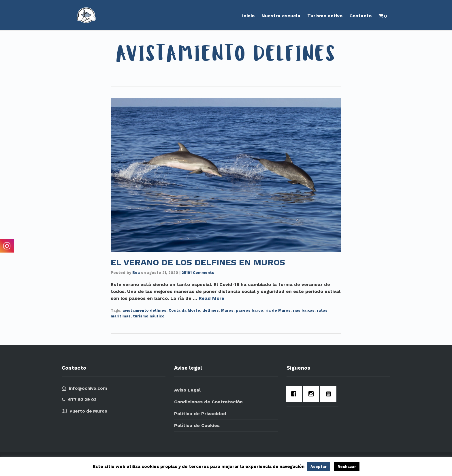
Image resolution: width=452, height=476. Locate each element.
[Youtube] (330, 394)
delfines (211, 310)
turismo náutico (149, 316)
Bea (136, 273)
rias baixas (304, 310)
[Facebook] (295, 394)
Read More (211, 298)
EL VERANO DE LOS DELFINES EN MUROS (198, 262)
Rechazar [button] (347, 467)
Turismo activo (325, 16)
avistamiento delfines (144, 310)
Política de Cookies (197, 425)
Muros (227, 310)
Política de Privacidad (200, 414)
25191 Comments (198, 273)
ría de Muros (278, 310)
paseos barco (249, 310)
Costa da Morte (184, 310)
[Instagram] (312, 394)
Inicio (248, 16)
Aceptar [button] (319, 467)
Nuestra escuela (281, 16)
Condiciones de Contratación (208, 402)
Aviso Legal (187, 390)
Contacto (360, 16)
